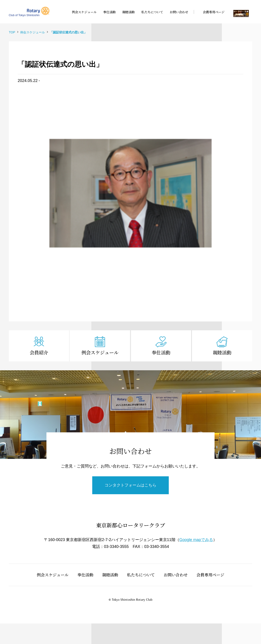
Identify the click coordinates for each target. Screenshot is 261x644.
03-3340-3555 (116, 547)
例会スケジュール (100, 352)
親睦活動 (222, 352)
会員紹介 (39, 352)
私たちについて (141, 575)
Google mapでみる (196, 540)
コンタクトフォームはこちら (130, 485)
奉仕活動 (161, 352)
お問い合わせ (176, 575)
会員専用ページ (210, 575)
